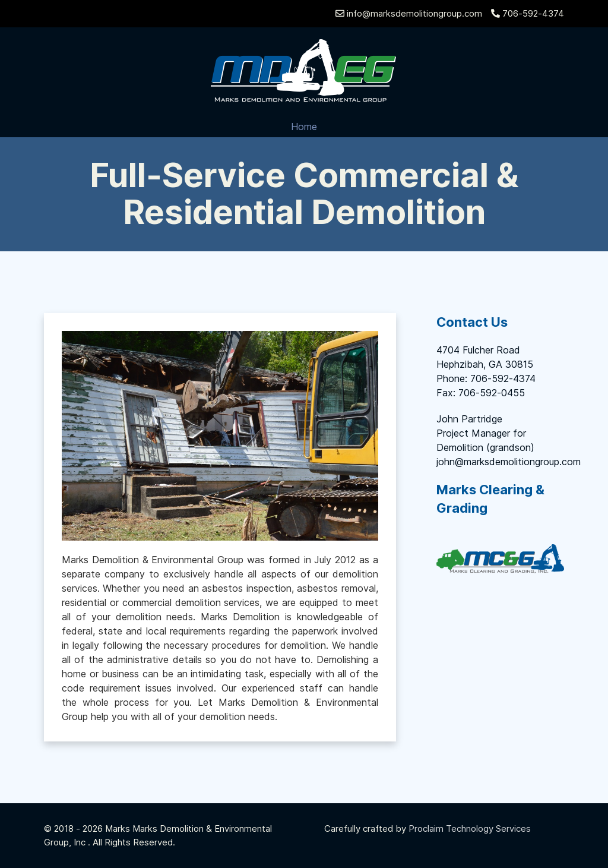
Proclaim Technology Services (470, 829)
